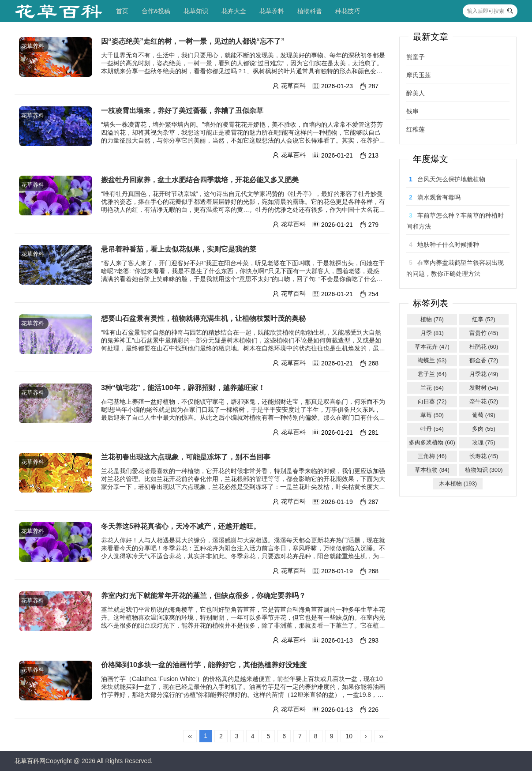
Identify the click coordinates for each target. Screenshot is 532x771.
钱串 (412, 111)
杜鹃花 (484, 347)
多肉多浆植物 (432, 442)
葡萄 (484, 415)
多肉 (484, 429)
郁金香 (484, 360)
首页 (122, 11)
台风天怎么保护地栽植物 (451, 179)
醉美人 (416, 93)
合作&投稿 (156, 11)
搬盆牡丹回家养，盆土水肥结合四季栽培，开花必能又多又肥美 (200, 180)
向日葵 (432, 401)
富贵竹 (484, 333)
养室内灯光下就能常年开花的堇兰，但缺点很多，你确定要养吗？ (203, 596)
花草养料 (272, 11)
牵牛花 (484, 401)
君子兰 (432, 374)
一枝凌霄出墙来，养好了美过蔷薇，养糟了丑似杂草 (182, 111)
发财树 (484, 388)
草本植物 (432, 470)
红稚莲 (416, 129)
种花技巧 (348, 11)
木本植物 (458, 483)
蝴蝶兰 (432, 360)
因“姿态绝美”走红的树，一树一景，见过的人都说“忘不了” (193, 41)
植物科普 (310, 11)
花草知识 (196, 11)
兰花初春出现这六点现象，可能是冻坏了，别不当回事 (186, 457)
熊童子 (416, 57)
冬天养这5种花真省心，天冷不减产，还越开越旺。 (181, 526)
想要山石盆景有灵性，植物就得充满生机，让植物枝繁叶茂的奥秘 (203, 318)
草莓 (432, 415)
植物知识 (484, 470)
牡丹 (432, 429)
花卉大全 (234, 11)
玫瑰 (484, 442)
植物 (432, 319)
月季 (432, 333)
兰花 (432, 388)
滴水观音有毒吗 (439, 197)
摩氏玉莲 (419, 75)
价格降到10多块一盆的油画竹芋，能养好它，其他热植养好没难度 (204, 665)
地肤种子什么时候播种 (448, 244)
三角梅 (432, 456)
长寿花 (484, 456)
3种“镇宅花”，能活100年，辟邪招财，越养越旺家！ (183, 388)
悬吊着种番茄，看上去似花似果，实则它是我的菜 (179, 249)
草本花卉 (432, 347)
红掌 (484, 319)
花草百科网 (30, 761)
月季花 (484, 374)
